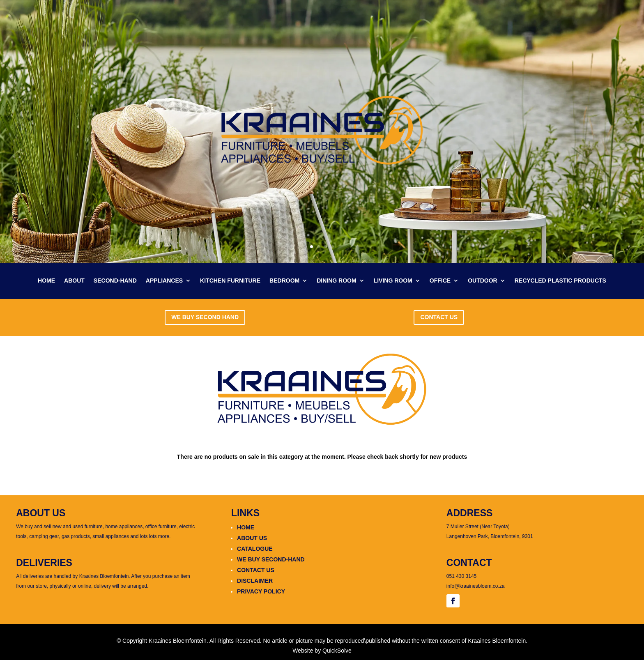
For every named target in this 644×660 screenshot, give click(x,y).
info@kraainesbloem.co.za (476, 586)
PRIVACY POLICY (261, 591)
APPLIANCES (164, 281)
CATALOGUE (255, 549)
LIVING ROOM (393, 281)
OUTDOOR (483, 281)
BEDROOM (284, 281)
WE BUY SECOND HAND (205, 317)
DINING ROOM (336, 281)
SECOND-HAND (115, 281)
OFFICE (440, 281)
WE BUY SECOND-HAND (271, 559)
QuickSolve (337, 651)
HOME (46, 281)
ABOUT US (252, 538)
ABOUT (74, 281)
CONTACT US (439, 317)
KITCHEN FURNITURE (230, 281)
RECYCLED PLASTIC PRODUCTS (560, 281)
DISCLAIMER (255, 581)
